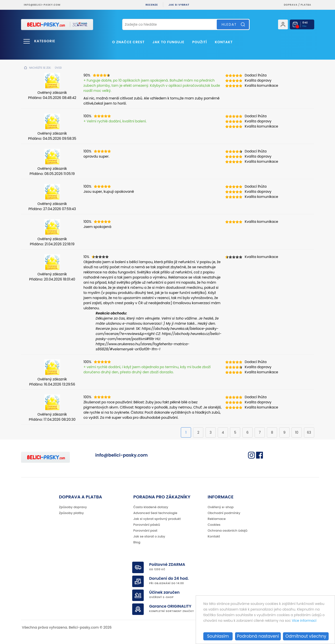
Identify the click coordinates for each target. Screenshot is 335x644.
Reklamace (217, 519)
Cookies (214, 525)
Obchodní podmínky (224, 513)
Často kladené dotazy (151, 507)
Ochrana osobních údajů (228, 531)
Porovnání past (146, 531)
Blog (137, 542)
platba (306, 5)
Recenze (152, 5)
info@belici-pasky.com (42, 5)
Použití (200, 42)
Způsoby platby (71, 513)
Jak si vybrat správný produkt (157, 519)
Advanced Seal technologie (155, 513)
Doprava (291, 5)
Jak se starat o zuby (149, 536)
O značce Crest (128, 42)
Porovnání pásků (147, 525)
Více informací (304, 621)
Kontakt (224, 42)
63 (309, 432)
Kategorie (45, 41)
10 (297, 432)
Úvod (58, 68)
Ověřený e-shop (221, 507)
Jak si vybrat (179, 5)
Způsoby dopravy (73, 507)
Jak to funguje (168, 42)
